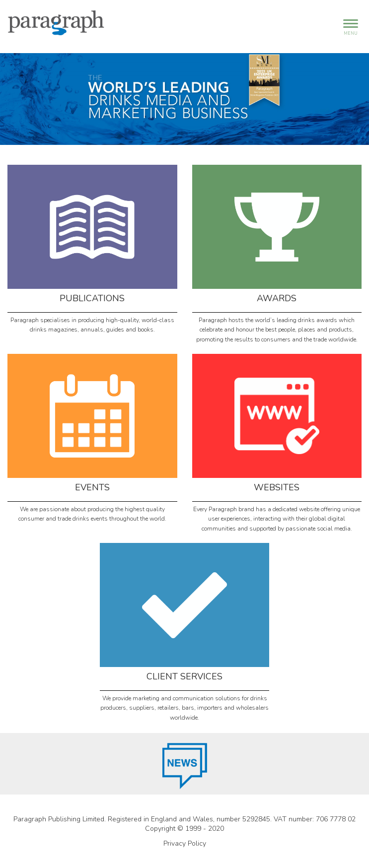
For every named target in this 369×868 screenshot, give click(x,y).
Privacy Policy (185, 843)
